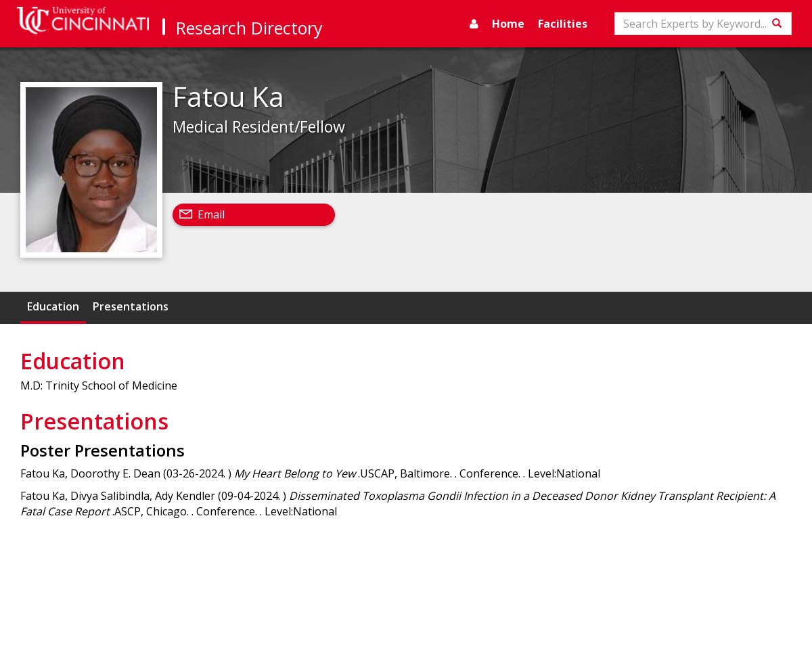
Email (211, 214)
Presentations (131, 306)
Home (508, 24)
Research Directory (249, 28)
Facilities (563, 24)
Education (53, 306)
